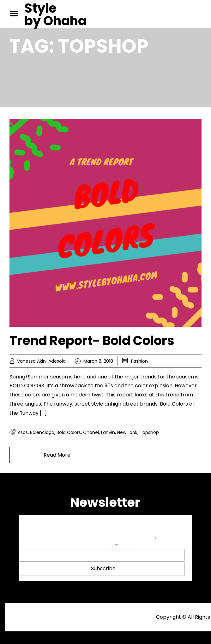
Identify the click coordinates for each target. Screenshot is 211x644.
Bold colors (69, 432)
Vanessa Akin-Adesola (41, 361)
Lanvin (108, 432)
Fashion (139, 361)
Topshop (149, 432)
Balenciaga (42, 432)
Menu (16, 14)
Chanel (91, 432)
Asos (23, 432)
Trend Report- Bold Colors (92, 341)
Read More (57, 455)
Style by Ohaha (55, 15)
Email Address (102, 545)
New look (127, 432)
